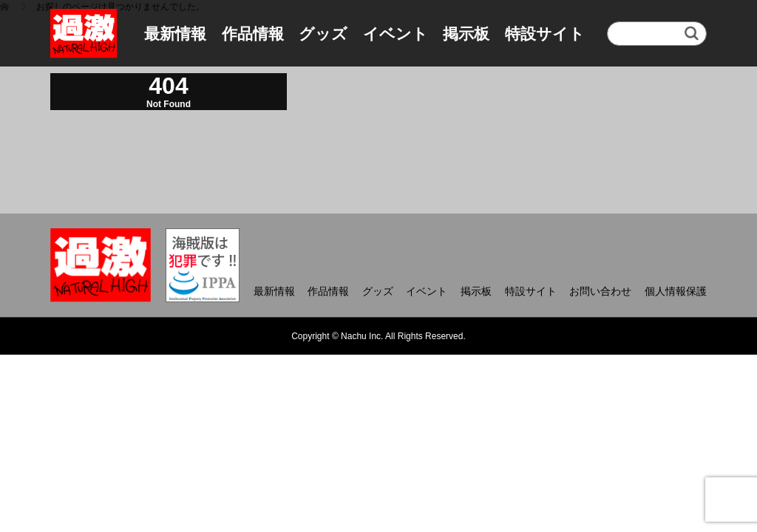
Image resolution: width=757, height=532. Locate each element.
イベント (396, 34)
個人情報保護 (676, 291)
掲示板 (466, 34)
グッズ (323, 34)
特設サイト (545, 34)
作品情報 (253, 34)
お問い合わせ (600, 291)
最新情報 (175, 34)
